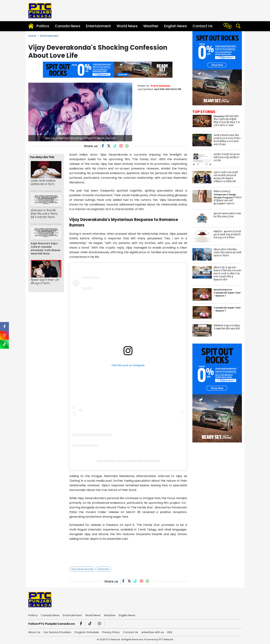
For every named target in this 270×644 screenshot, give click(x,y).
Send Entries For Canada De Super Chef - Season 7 (227, 293)
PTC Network (166, 639)
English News (175, 26)
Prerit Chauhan (161, 86)
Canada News (68, 26)
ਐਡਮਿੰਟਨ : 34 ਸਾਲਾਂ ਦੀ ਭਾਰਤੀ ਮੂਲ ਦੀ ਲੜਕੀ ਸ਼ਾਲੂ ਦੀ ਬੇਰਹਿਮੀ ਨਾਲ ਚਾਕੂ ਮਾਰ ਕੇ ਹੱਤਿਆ (227, 235)
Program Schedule (87, 632)
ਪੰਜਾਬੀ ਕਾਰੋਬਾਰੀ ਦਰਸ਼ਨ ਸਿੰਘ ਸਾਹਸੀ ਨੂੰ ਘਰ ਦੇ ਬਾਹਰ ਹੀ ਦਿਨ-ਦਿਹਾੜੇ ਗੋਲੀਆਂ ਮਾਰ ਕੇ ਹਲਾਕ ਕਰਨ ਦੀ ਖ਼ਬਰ (227, 140)
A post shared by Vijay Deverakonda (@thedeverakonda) (128, 461)
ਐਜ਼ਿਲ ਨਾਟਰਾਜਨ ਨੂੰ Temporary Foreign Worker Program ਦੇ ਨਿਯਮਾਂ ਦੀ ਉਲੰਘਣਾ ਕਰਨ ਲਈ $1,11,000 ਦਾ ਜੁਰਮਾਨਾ (228, 198)
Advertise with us (154, 632)
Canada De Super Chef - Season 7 (227, 309)
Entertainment (98, 26)
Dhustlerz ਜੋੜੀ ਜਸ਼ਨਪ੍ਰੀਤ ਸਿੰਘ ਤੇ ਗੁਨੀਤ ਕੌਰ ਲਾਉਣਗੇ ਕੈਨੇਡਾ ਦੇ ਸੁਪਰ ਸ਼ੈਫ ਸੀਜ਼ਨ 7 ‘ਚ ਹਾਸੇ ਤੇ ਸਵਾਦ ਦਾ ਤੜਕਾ (227, 121)
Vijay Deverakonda (82, 569)
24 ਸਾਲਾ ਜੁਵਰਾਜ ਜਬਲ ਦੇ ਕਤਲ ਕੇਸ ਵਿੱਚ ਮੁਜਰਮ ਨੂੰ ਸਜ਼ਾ (227, 215)
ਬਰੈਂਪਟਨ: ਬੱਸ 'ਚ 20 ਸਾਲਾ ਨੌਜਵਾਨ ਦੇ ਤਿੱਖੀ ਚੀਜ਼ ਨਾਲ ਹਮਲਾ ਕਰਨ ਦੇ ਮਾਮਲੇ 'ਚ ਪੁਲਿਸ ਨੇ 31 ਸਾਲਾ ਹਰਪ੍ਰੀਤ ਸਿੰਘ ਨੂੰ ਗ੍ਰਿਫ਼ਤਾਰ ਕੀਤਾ (227, 274)
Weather (151, 26)
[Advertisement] (134, 553)
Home (32, 36)
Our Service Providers (58, 632)
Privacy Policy (111, 632)
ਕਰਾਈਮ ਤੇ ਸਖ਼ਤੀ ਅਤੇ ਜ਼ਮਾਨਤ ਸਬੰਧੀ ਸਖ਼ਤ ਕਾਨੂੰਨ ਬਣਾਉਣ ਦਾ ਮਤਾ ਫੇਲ (227, 157)
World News (127, 26)
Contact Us (203, 26)
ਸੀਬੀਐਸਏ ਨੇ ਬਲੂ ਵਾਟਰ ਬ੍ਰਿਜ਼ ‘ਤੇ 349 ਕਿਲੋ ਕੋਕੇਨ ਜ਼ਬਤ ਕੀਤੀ (227, 327)
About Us (34, 632)
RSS (171, 632)
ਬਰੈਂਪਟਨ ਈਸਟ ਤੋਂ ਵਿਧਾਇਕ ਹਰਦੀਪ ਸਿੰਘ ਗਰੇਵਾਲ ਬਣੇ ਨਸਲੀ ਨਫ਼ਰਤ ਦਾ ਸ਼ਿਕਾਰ (227, 253)
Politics (43, 26)
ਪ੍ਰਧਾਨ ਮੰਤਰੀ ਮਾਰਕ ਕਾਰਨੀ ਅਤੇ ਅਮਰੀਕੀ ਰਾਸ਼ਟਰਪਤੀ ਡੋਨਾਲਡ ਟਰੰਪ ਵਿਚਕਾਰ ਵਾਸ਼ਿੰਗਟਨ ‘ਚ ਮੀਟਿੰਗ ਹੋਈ (226, 177)
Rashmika (104, 569)
